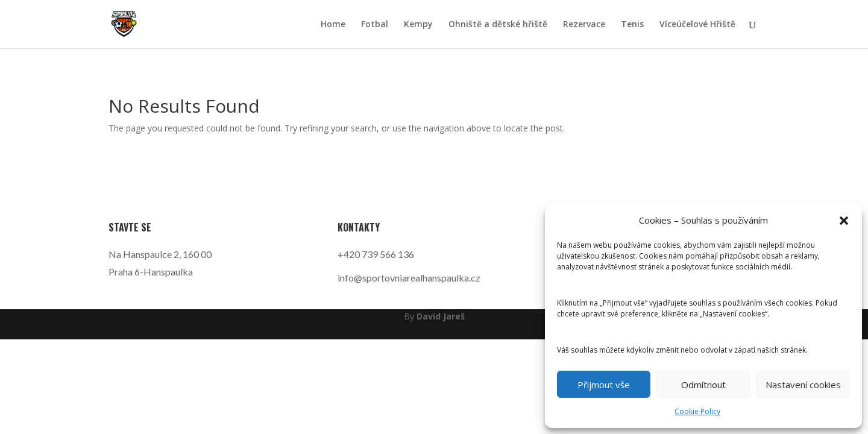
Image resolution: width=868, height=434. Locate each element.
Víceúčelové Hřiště (697, 25)
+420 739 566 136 (376, 254)
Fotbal (375, 25)
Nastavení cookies (803, 385)
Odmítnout (703, 385)
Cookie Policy (697, 411)
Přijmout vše (604, 385)
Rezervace (584, 25)
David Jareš (441, 316)
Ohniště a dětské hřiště (498, 25)
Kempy (418, 25)
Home (333, 25)
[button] (844, 221)
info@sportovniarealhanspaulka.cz (409, 278)
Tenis (632, 25)
